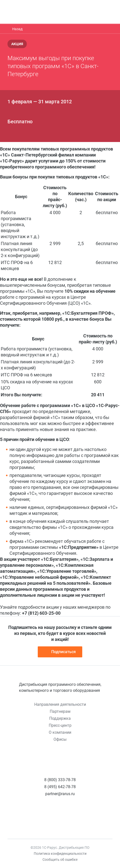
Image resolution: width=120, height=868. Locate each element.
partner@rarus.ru (60, 794)
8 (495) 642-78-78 (60, 787)
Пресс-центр (60, 725)
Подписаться (60, 652)
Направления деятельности (60, 704)
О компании (60, 732)
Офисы (60, 739)
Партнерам (60, 711)
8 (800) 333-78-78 (60, 780)
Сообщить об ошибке (60, 860)
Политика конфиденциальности (60, 854)
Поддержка (60, 718)
